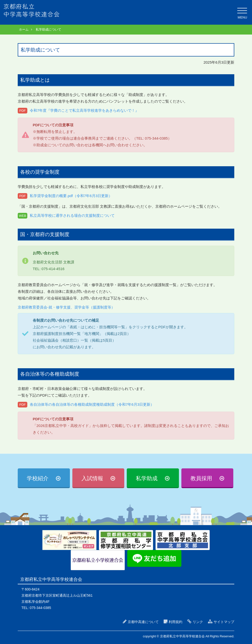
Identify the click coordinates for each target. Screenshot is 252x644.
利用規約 (175, 622)
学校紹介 (38, 478)
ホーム (24, 29)
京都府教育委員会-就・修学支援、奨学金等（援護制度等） (66, 307)
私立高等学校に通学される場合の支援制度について (72, 215)
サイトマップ (224, 622)
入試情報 (92, 478)
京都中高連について (143, 622)
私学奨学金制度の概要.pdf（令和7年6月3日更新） (71, 196)
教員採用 (201, 478)
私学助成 (147, 478)
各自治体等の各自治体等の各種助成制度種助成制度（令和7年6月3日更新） (92, 404)
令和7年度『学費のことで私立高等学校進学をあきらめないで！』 (84, 110)
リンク (198, 622)
